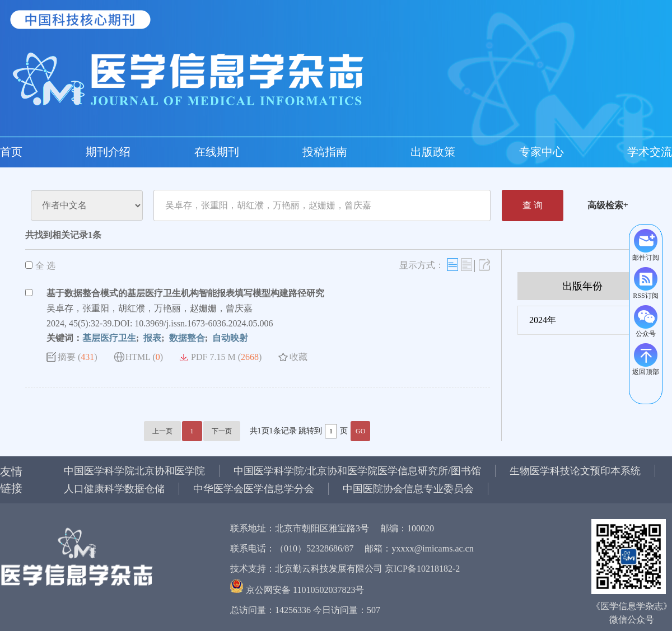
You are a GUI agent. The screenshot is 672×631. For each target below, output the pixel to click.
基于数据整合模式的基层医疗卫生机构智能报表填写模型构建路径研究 (185, 293)
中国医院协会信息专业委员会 (408, 489)
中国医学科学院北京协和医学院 (134, 471)
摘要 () (78, 357)
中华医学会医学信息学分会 (254, 489)
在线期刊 (90, 152)
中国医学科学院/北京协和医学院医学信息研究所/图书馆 (357, 471)
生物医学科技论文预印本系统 (575, 471)
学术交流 (269, 152)
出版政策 (179, 152)
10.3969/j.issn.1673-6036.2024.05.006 (204, 323)
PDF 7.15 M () (226, 357)
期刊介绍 (45, 152)
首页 (11, 152)
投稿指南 (134, 152)
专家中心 (224, 152)
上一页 (162, 431)
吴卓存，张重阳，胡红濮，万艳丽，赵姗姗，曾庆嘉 (150, 308)
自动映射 (229, 338)
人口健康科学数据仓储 (114, 489)
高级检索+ (608, 205)
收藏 (298, 357)
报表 (151, 338)
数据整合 (186, 338)
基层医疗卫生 (109, 338)
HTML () (144, 357)
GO (360, 431)
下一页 (222, 431)
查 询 (533, 205)
